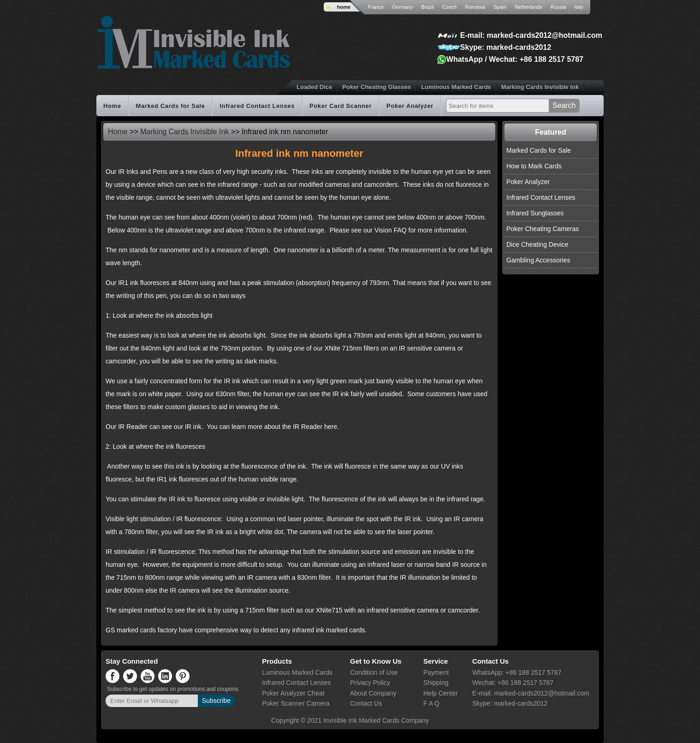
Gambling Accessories (538, 260)
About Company (373, 693)
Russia (558, 7)
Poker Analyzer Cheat (293, 693)
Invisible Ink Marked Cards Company (376, 720)
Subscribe (216, 701)
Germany (402, 7)
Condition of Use (374, 672)
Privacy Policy (370, 683)
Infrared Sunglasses (535, 213)
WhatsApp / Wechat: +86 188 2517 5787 (515, 59)
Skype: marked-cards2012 (506, 47)
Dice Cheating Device (537, 244)
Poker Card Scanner (341, 106)
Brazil (428, 7)
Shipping (436, 683)
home (344, 7)
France (376, 7)
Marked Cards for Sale (171, 106)
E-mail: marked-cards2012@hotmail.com (531, 35)
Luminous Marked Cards (456, 87)
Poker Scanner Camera (296, 703)
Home (112, 106)
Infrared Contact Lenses (257, 106)
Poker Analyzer (410, 106)
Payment (436, 672)
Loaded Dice (314, 87)
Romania (475, 7)
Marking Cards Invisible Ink (540, 87)
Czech (449, 7)
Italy (579, 7)
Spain (500, 7)
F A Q (431, 703)
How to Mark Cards (534, 166)
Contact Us (366, 703)
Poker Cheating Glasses (377, 87)
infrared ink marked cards (329, 630)
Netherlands (528, 7)
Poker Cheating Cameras (543, 229)
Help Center (441, 693)
